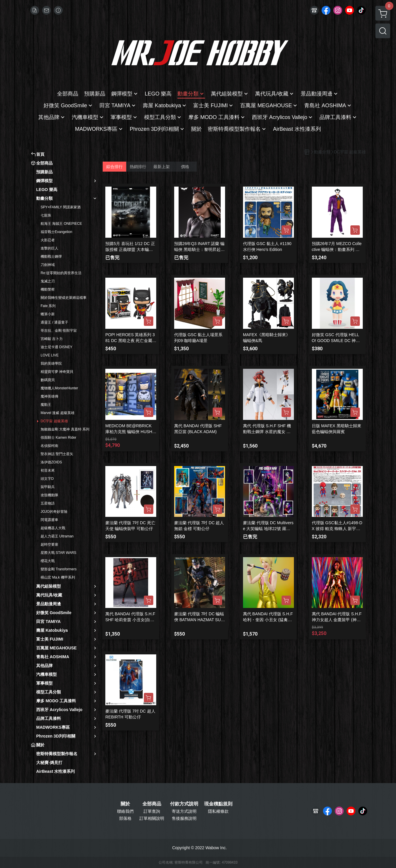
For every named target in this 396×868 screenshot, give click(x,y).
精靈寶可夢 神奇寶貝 (57, 372)
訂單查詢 (152, 811)
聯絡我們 (125, 811)
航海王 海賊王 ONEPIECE (61, 224)
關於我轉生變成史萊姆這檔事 (64, 298)
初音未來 (48, 470)
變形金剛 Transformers (59, 569)
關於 (125, 804)
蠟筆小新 (48, 314)
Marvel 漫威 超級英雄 (58, 413)
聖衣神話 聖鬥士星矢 (57, 454)
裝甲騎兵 (48, 487)
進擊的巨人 (49, 248)
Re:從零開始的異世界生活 (61, 273)
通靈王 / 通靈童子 (54, 322)
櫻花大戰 (48, 561)
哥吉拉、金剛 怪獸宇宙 (59, 331)
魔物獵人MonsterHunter (59, 388)
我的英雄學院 (51, 363)
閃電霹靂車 (49, 520)
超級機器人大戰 (53, 528)
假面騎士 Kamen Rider (58, 438)
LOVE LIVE (50, 355)
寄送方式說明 (184, 811)
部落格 (125, 818)
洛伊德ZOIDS (51, 462)
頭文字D (47, 479)
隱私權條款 (218, 811)
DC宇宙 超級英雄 (54, 421)
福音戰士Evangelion (56, 232)
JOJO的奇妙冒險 (54, 512)
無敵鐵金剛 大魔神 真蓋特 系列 (65, 429)
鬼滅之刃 (48, 281)
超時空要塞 (49, 544)
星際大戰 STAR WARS (58, 553)
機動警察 (48, 289)
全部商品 (152, 804)
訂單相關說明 (152, 818)
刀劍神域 (48, 265)
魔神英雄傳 (49, 396)
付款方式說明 (184, 804)
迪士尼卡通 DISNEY (56, 347)
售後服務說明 (184, 818)
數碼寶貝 (48, 380)
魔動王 (46, 405)
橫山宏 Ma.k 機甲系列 (58, 577)
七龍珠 (46, 215)
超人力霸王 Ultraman (57, 536)
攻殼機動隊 (49, 495)
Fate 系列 (48, 306)
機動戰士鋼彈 (51, 257)
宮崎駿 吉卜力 (52, 339)
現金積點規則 (218, 804)
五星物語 (48, 503)
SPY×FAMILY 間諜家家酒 (61, 207)
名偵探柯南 (49, 446)
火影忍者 (48, 240)
